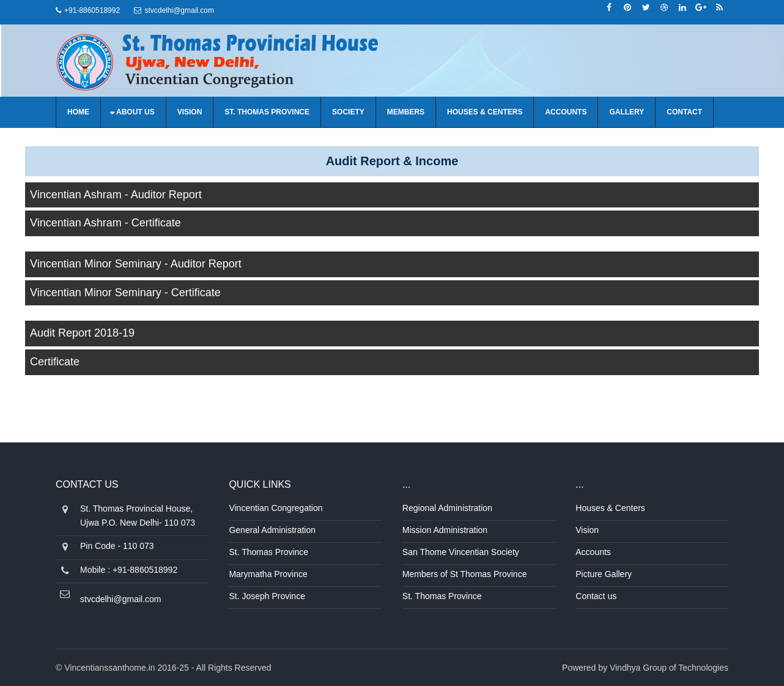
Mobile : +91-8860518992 (129, 570)
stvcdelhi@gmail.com (179, 10)
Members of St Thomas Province (465, 574)
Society (348, 112)
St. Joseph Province (267, 596)
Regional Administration (447, 508)
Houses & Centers (485, 112)
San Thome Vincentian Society (461, 552)
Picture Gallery (604, 574)
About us (135, 112)
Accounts (566, 112)
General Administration (272, 530)
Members (406, 112)
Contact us (596, 596)
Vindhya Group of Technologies (669, 668)
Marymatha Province (268, 574)
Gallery (627, 112)
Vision (190, 112)
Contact (684, 112)
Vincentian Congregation (276, 508)
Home (78, 112)
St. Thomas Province (267, 112)
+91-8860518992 (92, 10)
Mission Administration (445, 530)
